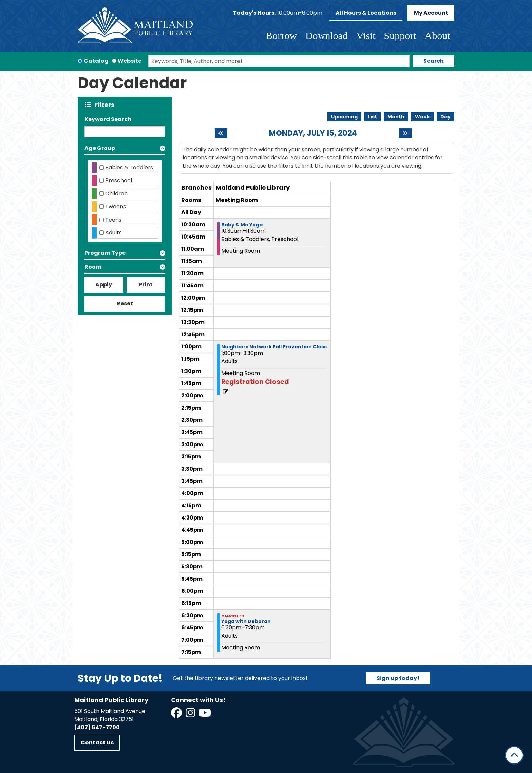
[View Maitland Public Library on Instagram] (191, 715)
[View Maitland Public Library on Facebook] (177, 715)
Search (434, 61)
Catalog (96, 61)
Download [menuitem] (327, 35)
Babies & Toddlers (129, 167)
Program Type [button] (105, 253)
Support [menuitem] (400, 35)
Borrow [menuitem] (281, 35)
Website (130, 61)
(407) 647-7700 (97, 727)
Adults (113, 233)
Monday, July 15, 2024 (313, 133)
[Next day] (405, 133)
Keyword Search (108, 119)
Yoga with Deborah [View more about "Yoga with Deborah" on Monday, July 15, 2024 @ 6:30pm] (246, 621)
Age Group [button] (100, 148)
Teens (113, 220)
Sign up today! (398, 678)
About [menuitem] (438, 35)
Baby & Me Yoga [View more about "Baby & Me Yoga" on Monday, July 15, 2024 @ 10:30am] (242, 225)
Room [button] (93, 267)
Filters (106, 105)
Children (116, 194)
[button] (278, 13)
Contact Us (97, 743)
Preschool (119, 180)
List (373, 117)
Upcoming (344, 117)
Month (396, 117)
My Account (431, 13)
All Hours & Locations (366, 13)
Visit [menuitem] (366, 35)
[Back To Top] (514, 755)
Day (445, 117)
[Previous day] (221, 133)
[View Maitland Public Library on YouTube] (205, 715)
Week (422, 117)
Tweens (116, 206)
